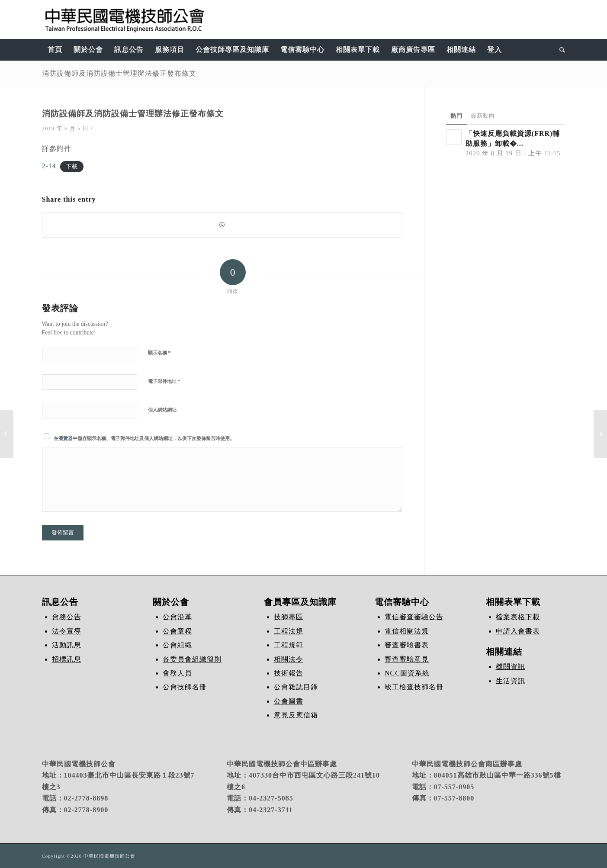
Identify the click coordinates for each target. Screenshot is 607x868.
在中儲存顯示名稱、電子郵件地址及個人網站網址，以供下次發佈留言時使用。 (144, 438)
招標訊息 (67, 659)
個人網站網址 (162, 410)
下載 (72, 167)
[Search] (560, 50)
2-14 (49, 166)
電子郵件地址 (164, 381)
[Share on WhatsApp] (222, 225)
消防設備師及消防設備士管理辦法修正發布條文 (119, 73)
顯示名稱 (159, 352)
